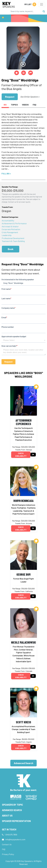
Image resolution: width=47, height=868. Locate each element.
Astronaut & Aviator (10, 226)
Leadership (7, 235)
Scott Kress (23, 722)
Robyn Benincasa (23, 501)
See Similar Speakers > (30, 97)
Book (11, 249)
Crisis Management (10, 232)
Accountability (8, 221)
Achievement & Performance (14, 223)
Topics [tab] (14, 105)
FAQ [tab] (34, 105)
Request (10, 97)
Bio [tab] (5, 105)
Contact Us (7, 844)
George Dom (23, 574)
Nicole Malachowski (23, 642)
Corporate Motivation (11, 229)
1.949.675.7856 (11, 835)
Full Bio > (6, 174)
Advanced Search (23, 763)
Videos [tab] (25, 105)
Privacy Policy (8, 854)
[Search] (25, 11)
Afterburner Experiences (24, 422)
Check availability (21, 455)
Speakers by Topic (12, 805)
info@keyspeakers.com (15, 839)
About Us (7, 816)
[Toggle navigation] (42, 4)
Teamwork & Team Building (13, 241)
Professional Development (13, 238)
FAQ (4, 849)
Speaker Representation (16, 821)
